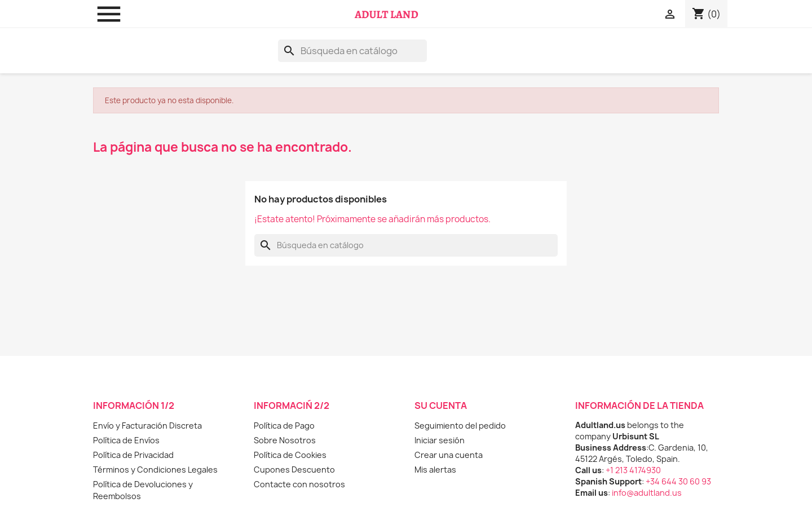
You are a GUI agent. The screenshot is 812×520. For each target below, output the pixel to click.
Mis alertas (435, 470)
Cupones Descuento (294, 470)
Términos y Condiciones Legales (155, 470)
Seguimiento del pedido (460, 426)
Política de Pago (284, 426)
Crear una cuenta (449, 455)
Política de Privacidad (133, 455)
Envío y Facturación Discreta (147, 426)
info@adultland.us (647, 493)
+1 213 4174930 (633, 470)
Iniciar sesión (440, 440)
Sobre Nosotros (285, 440)
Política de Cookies (290, 455)
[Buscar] (352, 51)
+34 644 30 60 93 (678, 481)
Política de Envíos (126, 440)
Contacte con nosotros (299, 484)
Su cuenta (441, 406)
